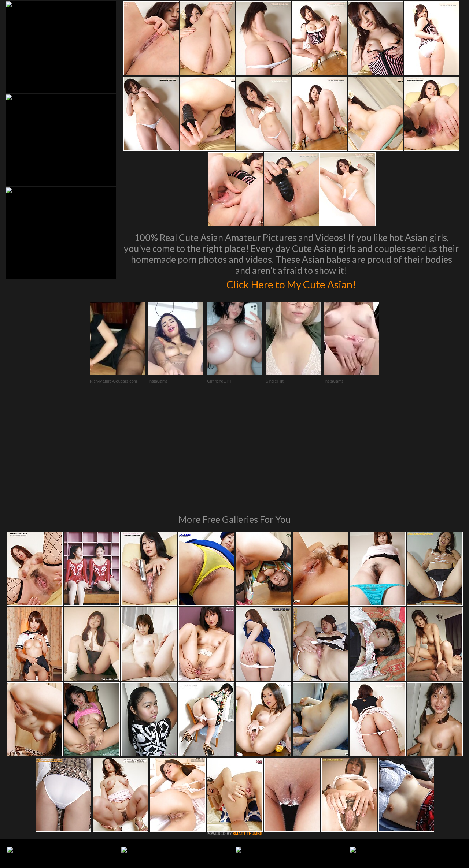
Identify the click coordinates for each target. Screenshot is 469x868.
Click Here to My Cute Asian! (291, 283)
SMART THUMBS (248, 734)
